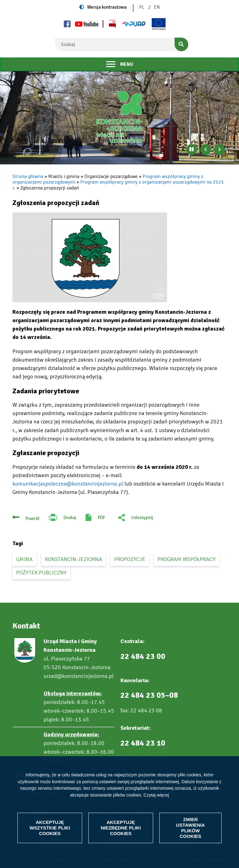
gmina (24, 559)
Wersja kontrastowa (107, 7)
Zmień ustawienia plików (190, 828)
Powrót (33, 519)
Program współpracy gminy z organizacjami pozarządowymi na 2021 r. (118, 185)
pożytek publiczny (41, 573)
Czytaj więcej (156, 795)
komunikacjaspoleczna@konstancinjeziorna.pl (68, 484)
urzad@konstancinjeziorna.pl (79, 676)
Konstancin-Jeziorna (73, 559)
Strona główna (28, 176)
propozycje (130, 559)
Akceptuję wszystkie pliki (50, 828)
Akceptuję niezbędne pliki (121, 828)
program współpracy (187, 559)
